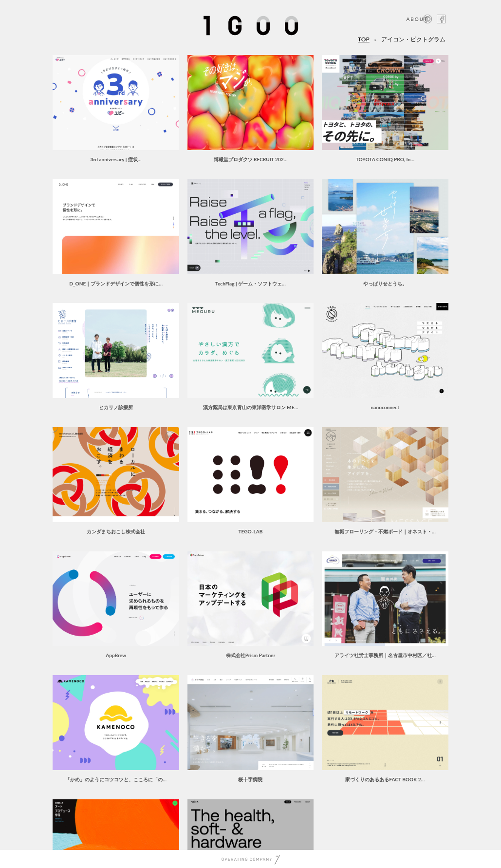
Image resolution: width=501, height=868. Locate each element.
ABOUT (417, 19)
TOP (364, 39)
